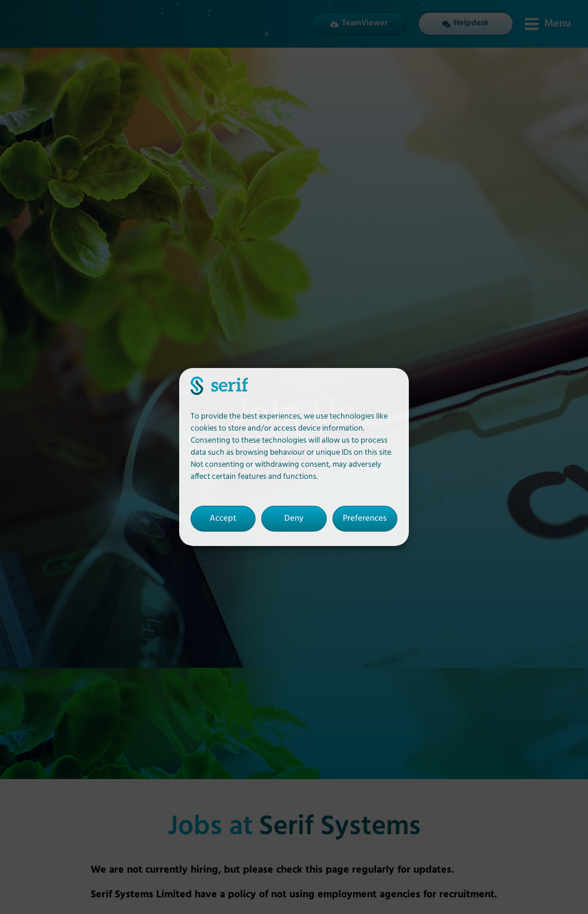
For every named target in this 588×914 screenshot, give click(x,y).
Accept (223, 519)
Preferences (365, 519)
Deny (294, 519)
